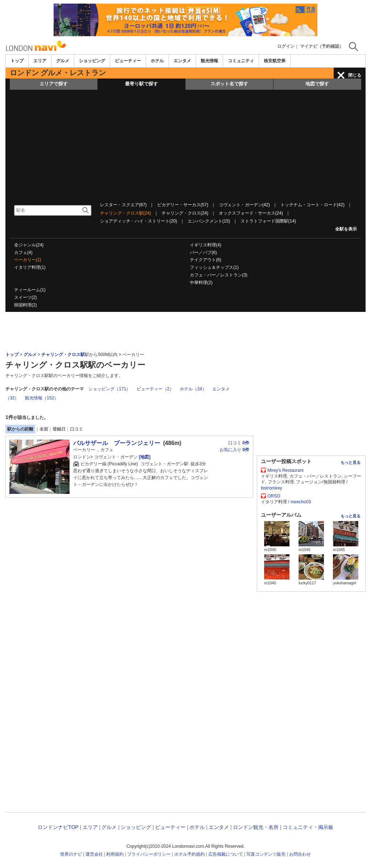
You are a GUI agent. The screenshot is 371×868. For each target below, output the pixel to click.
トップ (17, 61)
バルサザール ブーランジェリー (117, 443)
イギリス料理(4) (206, 245)
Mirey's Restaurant (285, 470)
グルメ (63, 61)
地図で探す (317, 84)
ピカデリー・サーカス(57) (183, 205)
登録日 (59, 429)
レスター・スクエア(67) (123, 205)
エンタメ (182, 61)
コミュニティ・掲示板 (308, 827)
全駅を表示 (346, 229)
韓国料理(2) (26, 305)
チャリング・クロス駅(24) (126, 213)
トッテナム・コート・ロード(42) (312, 205)
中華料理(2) (201, 283)
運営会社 (94, 854)
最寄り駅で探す (141, 84)
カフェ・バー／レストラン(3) (219, 275)
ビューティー (128, 61)
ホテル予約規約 (189, 854)
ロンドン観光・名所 (256, 827)
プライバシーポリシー (149, 854)
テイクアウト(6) (206, 260)
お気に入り (234, 450)
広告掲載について (226, 854)
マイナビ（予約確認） (322, 46)
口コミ (76, 429)
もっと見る (351, 462)
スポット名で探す (229, 84)
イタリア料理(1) (30, 267)
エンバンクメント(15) (209, 221)
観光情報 (209, 61)
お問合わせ (300, 854)
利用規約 (115, 854)
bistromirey (272, 488)
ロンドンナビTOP (58, 827)
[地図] (144, 457)
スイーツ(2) (26, 297)
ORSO (274, 496)
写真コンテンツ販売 (266, 854)
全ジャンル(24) (29, 245)
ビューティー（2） (155, 389)
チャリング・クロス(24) (185, 213)
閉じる (355, 75)
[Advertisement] (185, 144)
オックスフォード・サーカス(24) (251, 213)
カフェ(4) (23, 253)
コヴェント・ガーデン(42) (244, 205)
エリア (40, 61)
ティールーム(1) (30, 290)
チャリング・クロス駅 (63, 355)
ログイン (286, 46)
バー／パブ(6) (203, 253)
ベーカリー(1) (28, 260)
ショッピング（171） (109, 389)
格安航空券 (275, 61)
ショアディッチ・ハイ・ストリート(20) (139, 221)
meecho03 (301, 502)
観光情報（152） (42, 398)
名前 (44, 429)
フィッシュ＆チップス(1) (214, 267)
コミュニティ (241, 61)
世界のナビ (71, 854)
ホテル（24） (193, 389)
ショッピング (92, 61)
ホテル (157, 61)
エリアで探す (54, 84)
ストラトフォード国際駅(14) (268, 221)
